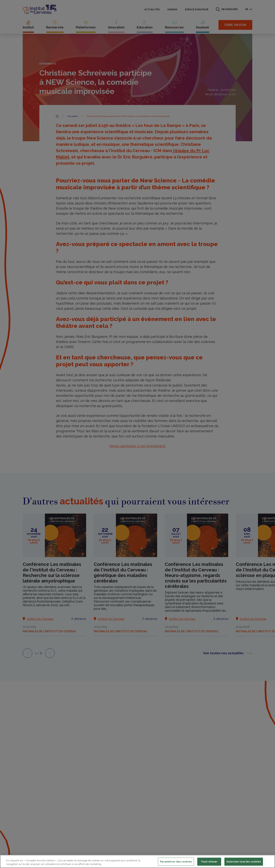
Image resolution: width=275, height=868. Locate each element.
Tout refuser (209, 862)
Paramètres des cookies (176, 862)
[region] (137, 861)
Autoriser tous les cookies (244, 862)
